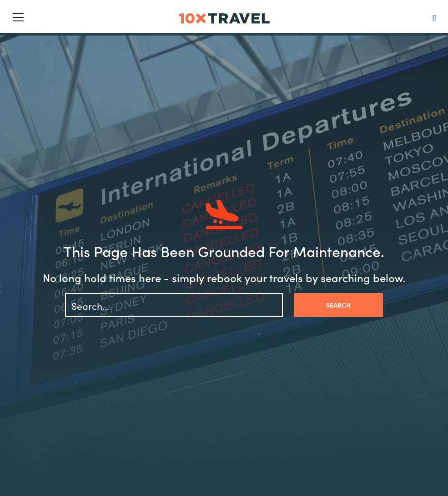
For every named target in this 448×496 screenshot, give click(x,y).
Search (338, 305)
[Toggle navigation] (18, 17)
